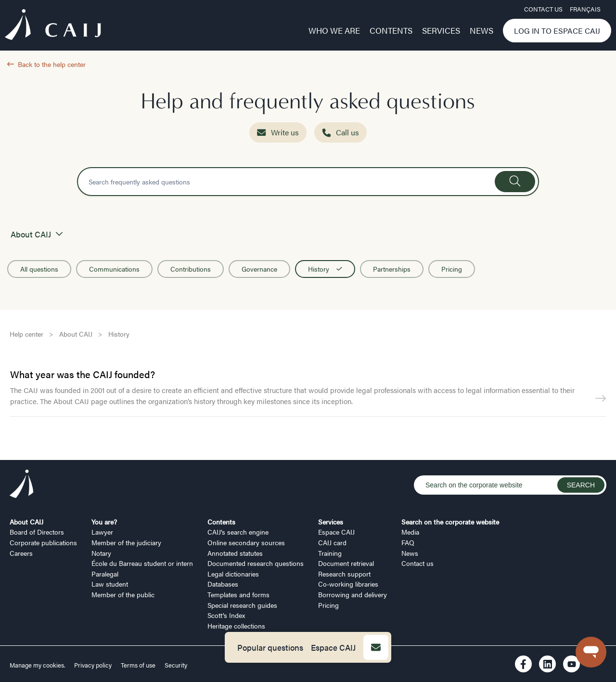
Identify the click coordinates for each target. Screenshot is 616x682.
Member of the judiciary (126, 542)
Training (330, 553)
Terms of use (138, 665)
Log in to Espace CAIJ (557, 31)
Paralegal (105, 574)
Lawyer (102, 532)
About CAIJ (76, 334)
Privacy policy (93, 665)
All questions (39, 269)
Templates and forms (238, 594)
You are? (104, 522)
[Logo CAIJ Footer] (22, 485)
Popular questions (270, 647)
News (481, 30)
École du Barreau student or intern (142, 563)
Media (410, 532)
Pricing (452, 269)
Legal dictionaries (233, 574)
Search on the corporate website (450, 522)
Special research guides (242, 605)
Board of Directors (37, 532)
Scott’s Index (226, 615)
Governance (259, 269)
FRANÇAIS (585, 9)
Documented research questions (256, 563)
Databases (223, 584)
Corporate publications (43, 542)
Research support (344, 574)
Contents (391, 30)
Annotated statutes (235, 553)
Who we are (334, 30)
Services (441, 30)
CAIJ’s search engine (238, 532)
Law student (110, 584)
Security (176, 665)
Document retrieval (346, 563)
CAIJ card (332, 542)
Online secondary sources (246, 542)
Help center (26, 334)
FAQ (408, 542)
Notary (101, 553)
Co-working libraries (348, 584)
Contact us (543, 9)
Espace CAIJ (333, 647)
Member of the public (123, 594)
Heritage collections (236, 626)
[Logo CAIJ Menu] (53, 26)
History (325, 269)
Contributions (191, 269)
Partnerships (392, 269)
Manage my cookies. (38, 665)
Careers (21, 553)
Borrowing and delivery (353, 594)
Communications (114, 269)
